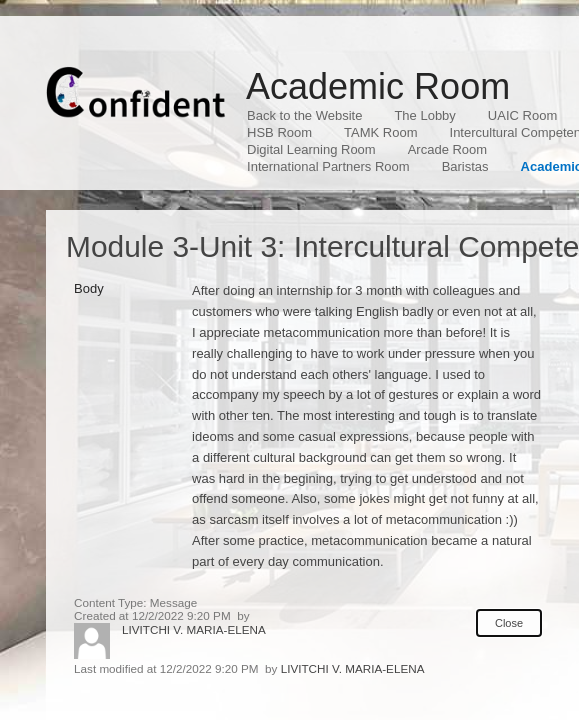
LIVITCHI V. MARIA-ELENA (194, 629)
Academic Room (378, 86)
